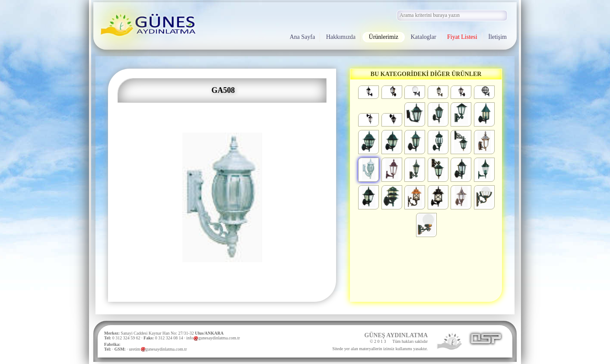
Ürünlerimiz (384, 37)
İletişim (497, 37)
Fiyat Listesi (462, 37)
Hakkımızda (341, 37)
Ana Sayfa (302, 37)
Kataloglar (424, 37)
